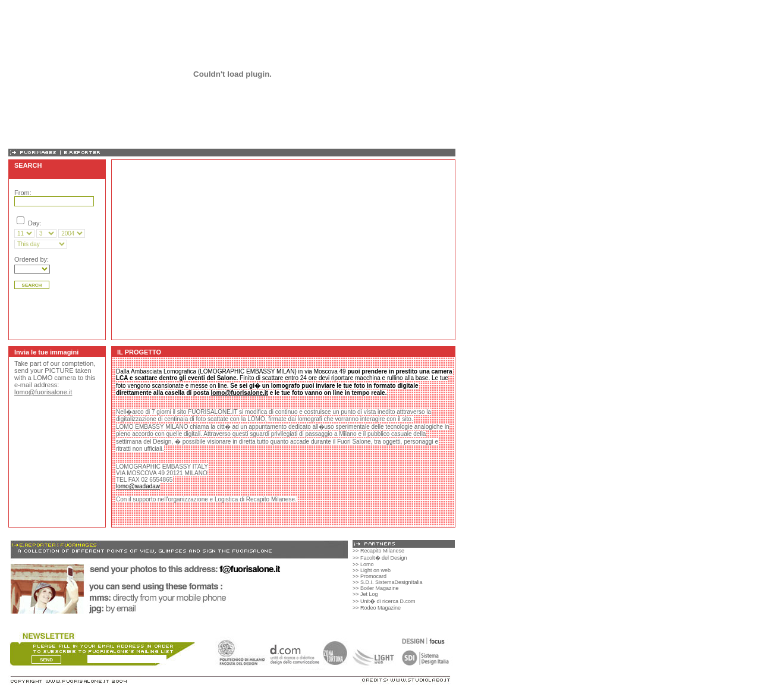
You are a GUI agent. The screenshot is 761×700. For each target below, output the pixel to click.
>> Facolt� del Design (380, 558)
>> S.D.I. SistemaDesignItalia (388, 582)
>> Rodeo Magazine (377, 608)
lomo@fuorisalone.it (43, 392)
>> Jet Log (365, 594)
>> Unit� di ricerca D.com (384, 601)
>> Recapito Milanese (378, 551)
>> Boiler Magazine (376, 588)
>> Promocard (370, 576)
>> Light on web (372, 570)
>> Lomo (363, 564)
